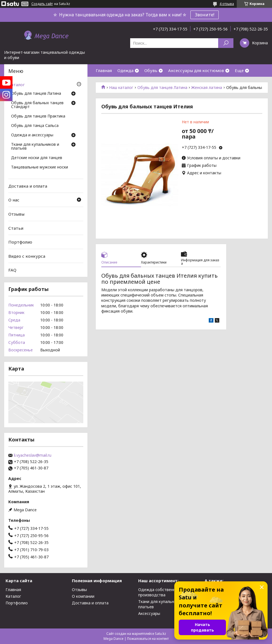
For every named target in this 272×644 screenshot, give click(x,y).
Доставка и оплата (28, 186)
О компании (83, 596)
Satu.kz (160, 634)
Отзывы (16, 214)
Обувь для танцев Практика (38, 116)
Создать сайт (42, 4)
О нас (14, 200)
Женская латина (207, 88)
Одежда (125, 70)
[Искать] (226, 43)
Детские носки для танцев (37, 158)
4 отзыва (227, 4)
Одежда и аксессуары (32, 135)
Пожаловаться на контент (148, 639)
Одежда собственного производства (160, 592)
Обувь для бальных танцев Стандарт (37, 105)
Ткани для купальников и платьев (35, 147)
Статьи (16, 228)
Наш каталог (121, 88)
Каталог (17, 85)
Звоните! (205, 15)
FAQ (12, 270)
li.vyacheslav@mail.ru (33, 455)
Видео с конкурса (27, 256)
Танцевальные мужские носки (40, 167)
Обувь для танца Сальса (35, 126)
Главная (104, 70)
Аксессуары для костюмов (196, 70)
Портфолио (20, 242)
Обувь (151, 70)
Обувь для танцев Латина (162, 88)
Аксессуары (149, 613)
